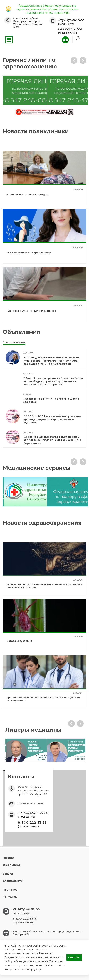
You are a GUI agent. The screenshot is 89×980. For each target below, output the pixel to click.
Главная (9, 858)
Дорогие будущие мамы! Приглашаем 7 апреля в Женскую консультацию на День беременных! (52, 440)
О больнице (12, 865)
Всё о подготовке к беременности (29, 253)
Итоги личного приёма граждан (27, 194)
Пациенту (10, 890)
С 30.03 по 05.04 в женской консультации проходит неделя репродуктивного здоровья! (52, 419)
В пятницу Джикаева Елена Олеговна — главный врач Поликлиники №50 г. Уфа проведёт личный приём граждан (51, 361)
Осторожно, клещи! (19, 641)
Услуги (8, 874)
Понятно (74, 957)
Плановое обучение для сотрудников (31, 311)
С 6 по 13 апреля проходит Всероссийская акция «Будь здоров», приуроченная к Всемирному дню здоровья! (53, 381)
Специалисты (13, 881)
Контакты (10, 897)
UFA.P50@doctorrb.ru (31, 804)
